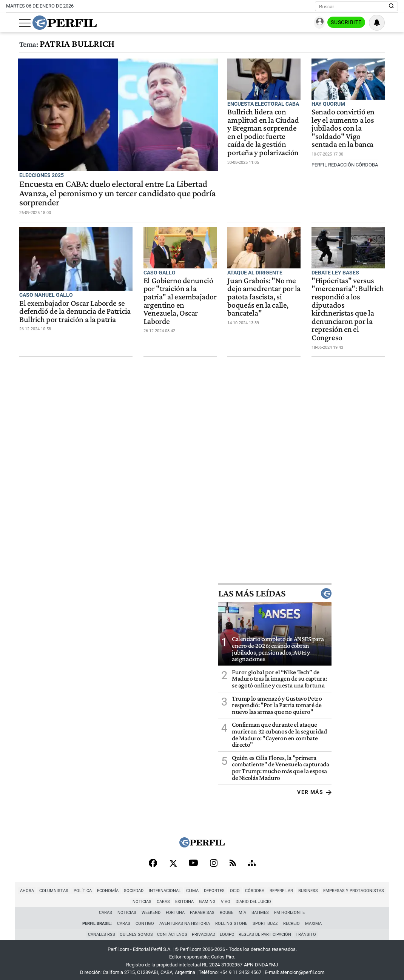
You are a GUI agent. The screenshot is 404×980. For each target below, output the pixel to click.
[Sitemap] (252, 860)
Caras (152, 898)
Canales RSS (99, 931)
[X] (173, 860)
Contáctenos (171, 931)
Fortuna (176, 909)
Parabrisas (203, 909)
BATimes (261, 909)
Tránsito (308, 931)
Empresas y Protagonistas (342, 887)
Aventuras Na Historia (185, 920)
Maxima (313, 920)
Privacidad (204, 931)
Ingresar (323, 23)
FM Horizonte (290, 909)
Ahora (15, 887)
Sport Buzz (265, 920)
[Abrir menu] (12, 23)
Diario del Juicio (242, 898)
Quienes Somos (134, 931)
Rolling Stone (231, 920)
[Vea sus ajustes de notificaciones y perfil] (390, 23)
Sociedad (122, 887)
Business (296, 887)
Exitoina (173, 898)
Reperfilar (269, 887)
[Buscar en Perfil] (392, 6)
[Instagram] (214, 860)
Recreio (291, 920)
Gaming (196, 898)
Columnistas (42, 887)
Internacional (153, 887)
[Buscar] (354, 6)
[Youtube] (193, 859)
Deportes (202, 887)
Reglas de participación (267, 931)
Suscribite (359, 23)
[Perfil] (202, 841)
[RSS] (233, 859)
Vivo (214, 898)
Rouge (227, 909)
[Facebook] (153, 860)
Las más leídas (341, 589)
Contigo (145, 920)
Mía (243, 909)
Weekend (151, 909)
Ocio (223, 887)
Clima (180, 887)
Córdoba (243, 887)
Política (71, 887)
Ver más (381, 788)
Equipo (228, 931)
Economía (96, 887)
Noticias (387, 887)
